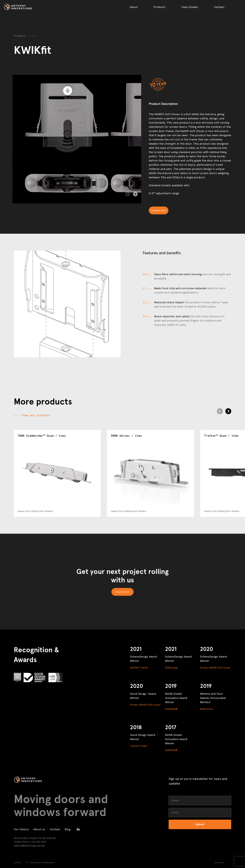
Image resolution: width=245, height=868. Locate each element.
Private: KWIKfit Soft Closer (215, 668)
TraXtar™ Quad (138, 746)
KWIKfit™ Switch (139, 668)
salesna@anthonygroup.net (29, 846)
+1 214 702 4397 (37, 842)
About (134, 7)
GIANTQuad (171, 668)
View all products (36, 415)
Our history (21, 829)
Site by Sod (219, 863)
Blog (68, 829)
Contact (219, 7)
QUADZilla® (171, 709)
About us (39, 829)
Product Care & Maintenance (42, 863)
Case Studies (190, 7)
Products (160, 7)
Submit (200, 824)
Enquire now (159, 210)
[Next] (135, 194)
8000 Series (206, 709)
